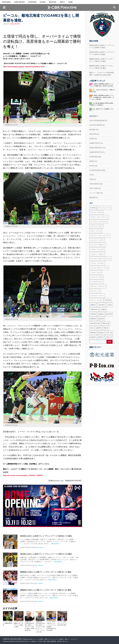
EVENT (92, 139)
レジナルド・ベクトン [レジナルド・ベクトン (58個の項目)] (97, 296)
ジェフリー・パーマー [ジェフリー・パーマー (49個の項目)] (97, 240)
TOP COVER (94, 188)
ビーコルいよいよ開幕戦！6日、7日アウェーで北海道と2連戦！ (19, 624)
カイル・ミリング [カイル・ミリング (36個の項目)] (96, 231)
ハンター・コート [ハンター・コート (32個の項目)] (96, 272)
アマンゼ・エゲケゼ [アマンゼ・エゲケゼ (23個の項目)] (96, 212)
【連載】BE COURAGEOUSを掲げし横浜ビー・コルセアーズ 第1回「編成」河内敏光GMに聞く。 (30, 626)
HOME (70, 2)
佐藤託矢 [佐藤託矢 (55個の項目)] (93, 305)
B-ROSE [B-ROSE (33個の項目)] (93, 208)
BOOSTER (53, 2)
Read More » (56, 544)
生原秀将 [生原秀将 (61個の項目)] (98, 328)
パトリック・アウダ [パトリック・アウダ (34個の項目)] (96, 277)
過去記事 (92, 197)
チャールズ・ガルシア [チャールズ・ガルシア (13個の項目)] (97, 259)
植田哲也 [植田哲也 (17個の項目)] (93, 319)
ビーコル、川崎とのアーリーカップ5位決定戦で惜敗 (62, 623)
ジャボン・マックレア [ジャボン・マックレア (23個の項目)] (97, 249)
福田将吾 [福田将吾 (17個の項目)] (93, 333)
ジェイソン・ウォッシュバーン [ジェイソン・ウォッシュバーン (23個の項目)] (100, 236)
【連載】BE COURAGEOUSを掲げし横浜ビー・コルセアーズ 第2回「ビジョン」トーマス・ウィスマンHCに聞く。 (40, 627)
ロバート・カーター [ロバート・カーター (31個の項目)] (96, 300)
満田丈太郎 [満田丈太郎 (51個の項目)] (106, 323)
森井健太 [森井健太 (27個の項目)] (101, 314)
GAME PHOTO (95, 143)
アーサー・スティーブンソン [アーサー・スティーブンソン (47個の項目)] (99, 217)
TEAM (91, 179)
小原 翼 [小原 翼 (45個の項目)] (109, 305)
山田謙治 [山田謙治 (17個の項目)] (103, 309)
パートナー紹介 (95, 193)
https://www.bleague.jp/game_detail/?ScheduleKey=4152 (24, 67)
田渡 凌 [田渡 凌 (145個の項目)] (106, 328)
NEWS (92, 161)
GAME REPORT (19, 2)
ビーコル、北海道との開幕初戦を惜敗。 (8, 623)
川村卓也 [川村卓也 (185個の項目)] (93, 314)
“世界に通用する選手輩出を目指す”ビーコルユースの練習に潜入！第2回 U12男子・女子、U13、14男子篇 (102, 97)
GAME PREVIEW (95, 148)
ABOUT (62, 2)
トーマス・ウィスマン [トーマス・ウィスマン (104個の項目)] (97, 263)
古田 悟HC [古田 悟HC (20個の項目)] (102, 305)
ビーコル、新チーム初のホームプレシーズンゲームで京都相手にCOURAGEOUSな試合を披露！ (51, 626)
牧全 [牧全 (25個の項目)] (92, 328)
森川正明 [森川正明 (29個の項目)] (109, 314)
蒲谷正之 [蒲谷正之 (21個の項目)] (101, 337)
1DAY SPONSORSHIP (97, 121)
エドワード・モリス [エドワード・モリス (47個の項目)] (96, 226)
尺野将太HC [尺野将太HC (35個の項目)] (94, 309)
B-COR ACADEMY (96, 125)
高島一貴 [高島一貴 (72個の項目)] (109, 337)
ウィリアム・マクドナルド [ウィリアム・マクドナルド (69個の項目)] (98, 222)
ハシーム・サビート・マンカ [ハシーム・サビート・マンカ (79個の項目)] (99, 268)
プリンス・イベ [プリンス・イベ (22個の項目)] (95, 291)
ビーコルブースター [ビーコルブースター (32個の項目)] (96, 282)
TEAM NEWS (6, 2)
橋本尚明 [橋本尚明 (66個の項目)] (101, 319)
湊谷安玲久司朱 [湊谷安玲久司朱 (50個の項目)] (95, 323)
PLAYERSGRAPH (96, 170)
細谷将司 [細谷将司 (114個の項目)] (93, 337)
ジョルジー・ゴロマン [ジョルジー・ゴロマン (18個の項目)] (97, 254)
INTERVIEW (32, 2)
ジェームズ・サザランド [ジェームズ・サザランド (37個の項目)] (98, 245)
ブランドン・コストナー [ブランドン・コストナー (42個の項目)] (98, 286)
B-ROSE (43, 2)
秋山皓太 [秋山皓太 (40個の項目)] (101, 333)
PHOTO (92, 166)
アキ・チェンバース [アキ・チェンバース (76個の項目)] (104, 208)
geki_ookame (39, 547)
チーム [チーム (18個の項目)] (108, 259)
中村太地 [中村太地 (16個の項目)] (108, 300)
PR (90, 175)
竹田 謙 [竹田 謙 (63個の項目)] (109, 333)
